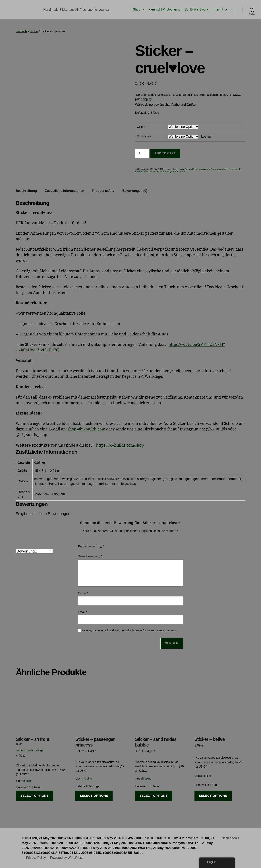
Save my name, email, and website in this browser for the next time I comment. (129, 630)
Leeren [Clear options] (206, 137)
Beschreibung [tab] (26, 191)
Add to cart (165, 153)
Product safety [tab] (103, 191)
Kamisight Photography (164, 9)
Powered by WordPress (67, 858)
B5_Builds (136, 853)
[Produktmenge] (142, 153)
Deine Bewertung (91, 546)
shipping (146, 99)
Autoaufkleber (191, 169)
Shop (136, 9)
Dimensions (144, 136)
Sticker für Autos (179, 172)
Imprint (218, 9)
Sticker (34, 31)
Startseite (21, 31)
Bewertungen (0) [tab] (135, 191)
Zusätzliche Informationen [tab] (65, 191)
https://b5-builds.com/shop (120, 445)
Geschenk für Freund (160, 172)
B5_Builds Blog (195, 9)
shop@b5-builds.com (86, 429)
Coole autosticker (219, 169)
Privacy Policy (36, 858)
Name (83, 593)
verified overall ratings (30, 750)
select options (34, 796)
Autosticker (204, 169)
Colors (141, 127)
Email (83, 612)
